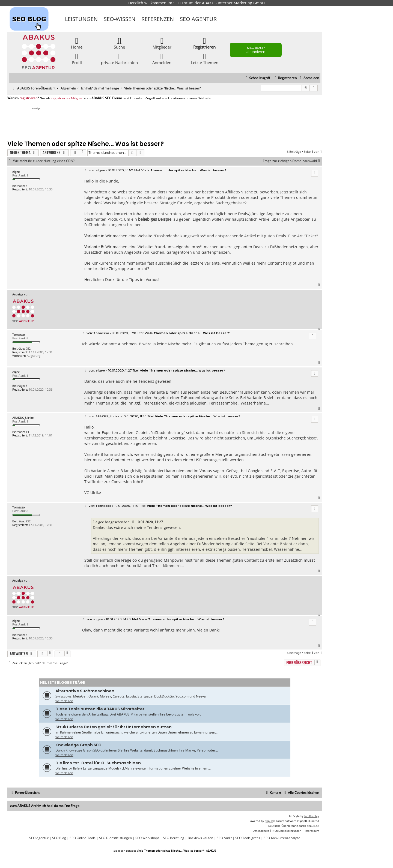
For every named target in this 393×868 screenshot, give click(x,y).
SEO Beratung (174, 838)
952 (28, 348)
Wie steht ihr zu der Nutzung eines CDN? (44, 161)
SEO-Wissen (120, 19)
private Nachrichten (119, 59)
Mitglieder (162, 43)
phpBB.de (313, 826)
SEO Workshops (147, 838)
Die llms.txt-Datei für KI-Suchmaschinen (98, 763)
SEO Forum (183, 3)
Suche (119, 43)
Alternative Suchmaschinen (85, 691)
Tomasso (19, 335)
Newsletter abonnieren (256, 50)
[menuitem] (309, 78)
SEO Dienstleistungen (115, 838)
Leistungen (81, 19)
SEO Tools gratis (248, 838)
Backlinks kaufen (200, 838)
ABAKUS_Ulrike (23, 418)
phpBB (269, 821)
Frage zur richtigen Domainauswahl (292, 161)
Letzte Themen (205, 59)
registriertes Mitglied (67, 98)
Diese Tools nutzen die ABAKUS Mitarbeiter (100, 709)
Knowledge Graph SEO (78, 745)
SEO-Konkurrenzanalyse (282, 838)
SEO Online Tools (83, 838)
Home (77, 43)
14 (27, 432)
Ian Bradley (312, 816)
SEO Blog (59, 838)
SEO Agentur (198, 19)
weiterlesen (64, 701)
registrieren (28, 98)
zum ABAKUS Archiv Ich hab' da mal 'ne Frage (45, 806)
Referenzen (158, 19)
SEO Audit (224, 838)
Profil (77, 59)
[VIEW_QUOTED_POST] (133, 522)
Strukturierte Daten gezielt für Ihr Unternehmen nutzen (114, 727)
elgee (16, 172)
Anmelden (162, 59)
